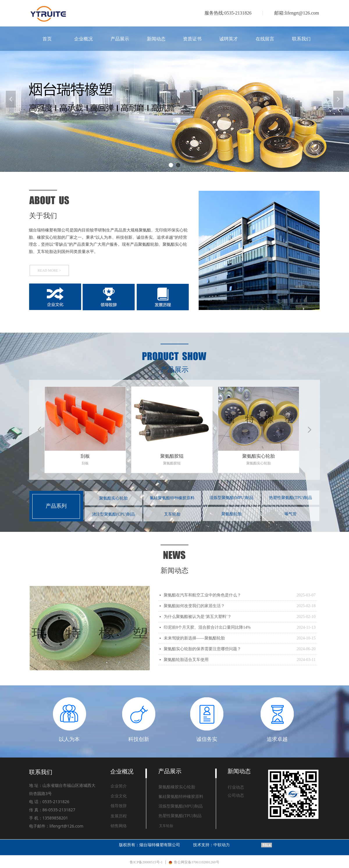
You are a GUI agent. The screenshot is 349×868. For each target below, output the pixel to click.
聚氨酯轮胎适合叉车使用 (186, 660)
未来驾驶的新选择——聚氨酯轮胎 (194, 638)
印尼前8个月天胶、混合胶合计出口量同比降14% (207, 627)
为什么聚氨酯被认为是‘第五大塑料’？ (198, 617)
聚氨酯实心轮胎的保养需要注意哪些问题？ (202, 649)
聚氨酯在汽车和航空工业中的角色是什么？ (202, 595)
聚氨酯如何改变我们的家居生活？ (194, 606)
